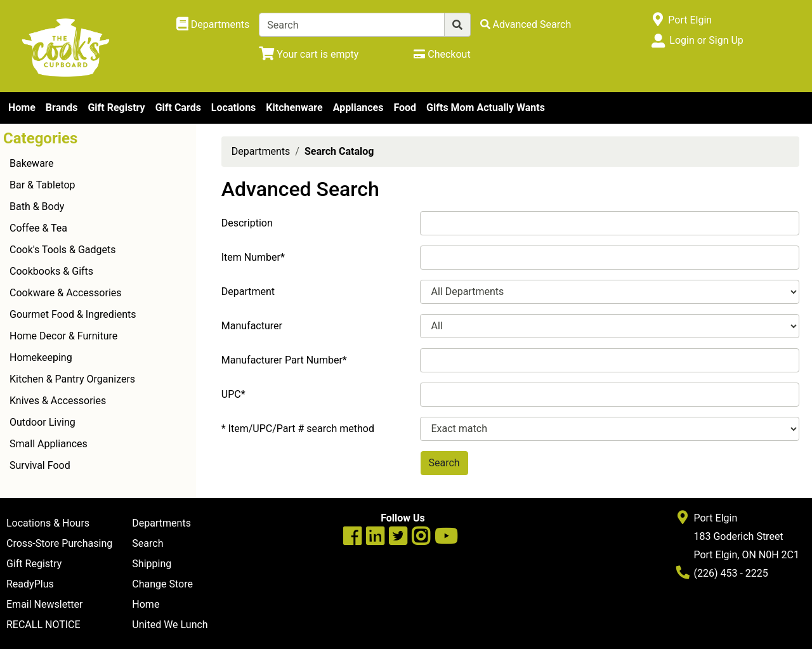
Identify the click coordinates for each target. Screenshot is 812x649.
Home (22, 108)
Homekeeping (41, 357)
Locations (233, 108)
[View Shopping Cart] (309, 54)
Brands (62, 108)
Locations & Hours (48, 523)
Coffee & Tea (38, 228)
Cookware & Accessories (66, 293)
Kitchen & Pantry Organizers (72, 379)
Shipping (152, 564)
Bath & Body (37, 206)
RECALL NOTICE (43, 625)
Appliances (358, 108)
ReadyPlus (30, 584)
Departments (261, 151)
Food (405, 108)
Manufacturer (252, 326)
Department (248, 292)
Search (147, 543)
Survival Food (40, 465)
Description (247, 223)
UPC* (233, 394)
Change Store (162, 584)
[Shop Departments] (213, 25)
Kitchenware (294, 108)
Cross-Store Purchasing (59, 543)
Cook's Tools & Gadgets (63, 250)
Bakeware (32, 163)
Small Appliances (49, 444)
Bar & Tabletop (43, 185)
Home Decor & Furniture (63, 336)
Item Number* (253, 257)
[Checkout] (442, 54)
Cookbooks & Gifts (51, 271)
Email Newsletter (45, 604)
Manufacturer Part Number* (284, 360)
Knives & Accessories (58, 401)
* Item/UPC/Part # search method (298, 429)
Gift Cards (178, 108)
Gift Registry (116, 108)
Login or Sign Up (706, 40)
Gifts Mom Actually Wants (486, 108)
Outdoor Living (43, 422)
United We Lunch (170, 625)
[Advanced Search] (526, 24)
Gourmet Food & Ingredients (73, 314)
